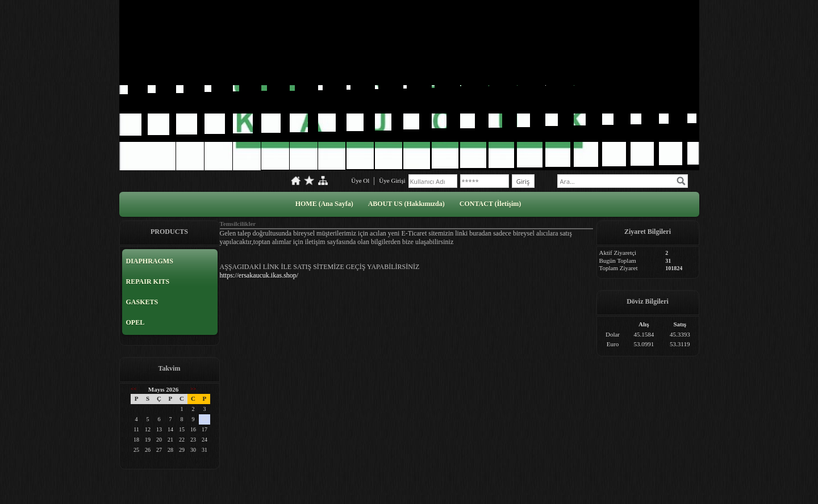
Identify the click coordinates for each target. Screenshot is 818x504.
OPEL (135, 322)
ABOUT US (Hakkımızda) (406, 204)
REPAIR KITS (148, 282)
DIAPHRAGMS (150, 261)
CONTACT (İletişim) (491, 204)
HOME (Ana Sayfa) (324, 204)
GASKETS (142, 302)
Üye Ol (360, 180)
